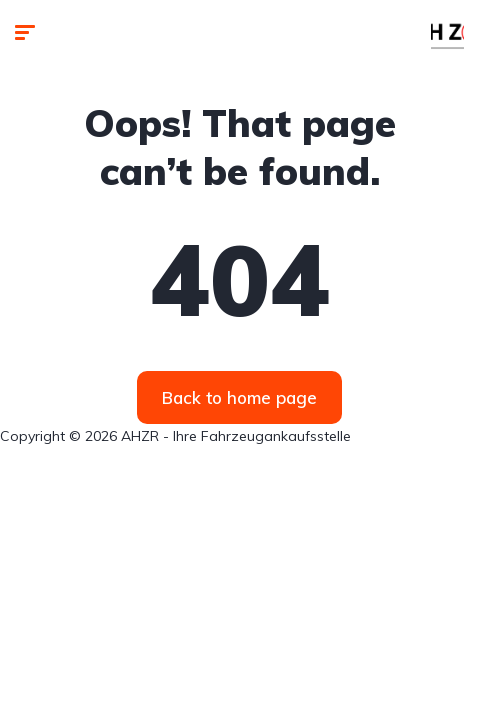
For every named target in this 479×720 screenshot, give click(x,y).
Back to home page (239, 397)
